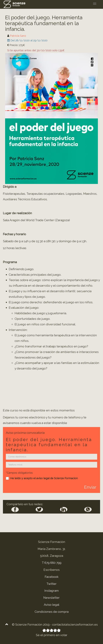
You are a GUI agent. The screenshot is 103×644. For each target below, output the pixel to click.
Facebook (52, 577)
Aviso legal (52, 605)
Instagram (52, 591)
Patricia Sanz (18, 36)
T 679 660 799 (52, 563)
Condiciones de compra (52, 612)
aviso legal (43, 478)
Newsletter (51, 598)
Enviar (90, 487)
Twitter (51, 584)
